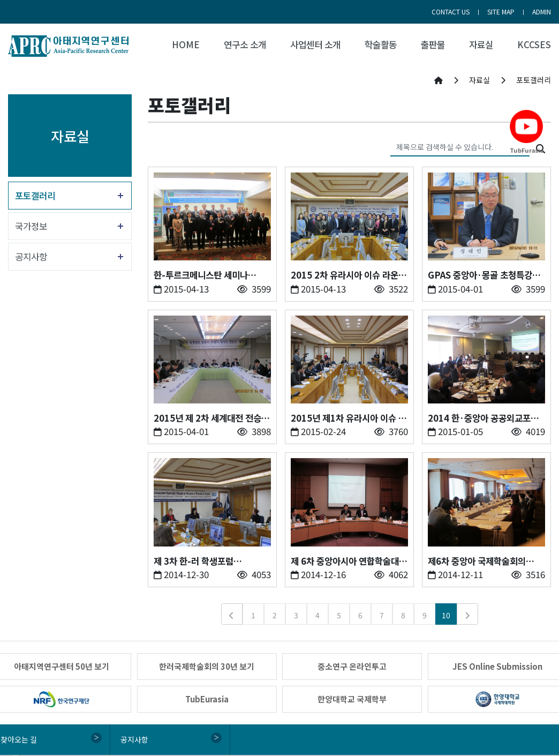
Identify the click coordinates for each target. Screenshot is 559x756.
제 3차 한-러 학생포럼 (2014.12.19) (194, 561)
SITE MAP (501, 12)
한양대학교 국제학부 (352, 699)
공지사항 (31, 257)
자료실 (481, 44)
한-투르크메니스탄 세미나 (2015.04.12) (201, 275)
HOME (186, 44)
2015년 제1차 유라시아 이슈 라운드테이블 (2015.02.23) (349, 418)
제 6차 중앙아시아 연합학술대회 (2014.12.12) (349, 561)
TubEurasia (207, 699)
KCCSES (534, 44)
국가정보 (31, 226)
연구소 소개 (245, 44)
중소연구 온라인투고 (352, 666)
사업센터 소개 (315, 44)
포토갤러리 (35, 196)
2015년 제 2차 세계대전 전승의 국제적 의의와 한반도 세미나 (211, 418)
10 (446, 615)
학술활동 (381, 44)
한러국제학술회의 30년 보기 (207, 666)
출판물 (433, 44)
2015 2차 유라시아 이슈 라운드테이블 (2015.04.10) (349, 275)
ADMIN (542, 12)
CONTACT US (451, 12)
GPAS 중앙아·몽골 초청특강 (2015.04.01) (480, 275)
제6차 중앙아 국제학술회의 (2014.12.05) (477, 561)
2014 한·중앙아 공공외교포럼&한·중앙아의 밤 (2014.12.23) (483, 418)
